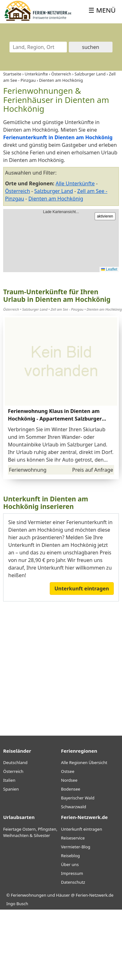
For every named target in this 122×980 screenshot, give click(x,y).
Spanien (11, 789)
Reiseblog (71, 856)
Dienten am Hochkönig (56, 199)
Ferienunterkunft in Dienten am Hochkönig (58, 137)
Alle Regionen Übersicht (84, 762)
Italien (9, 780)
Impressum (72, 873)
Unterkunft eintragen (82, 589)
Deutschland (15, 762)
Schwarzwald (74, 807)
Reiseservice (73, 838)
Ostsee (68, 771)
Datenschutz (73, 882)
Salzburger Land (54, 191)
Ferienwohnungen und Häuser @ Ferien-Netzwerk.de (62, 895)
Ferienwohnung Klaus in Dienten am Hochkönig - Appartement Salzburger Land (55, 419)
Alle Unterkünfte (75, 183)
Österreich (18, 191)
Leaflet (109, 269)
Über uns (70, 864)
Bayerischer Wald (78, 798)
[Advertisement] (59, 664)
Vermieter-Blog (76, 847)
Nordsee (69, 780)
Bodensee (71, 789)
